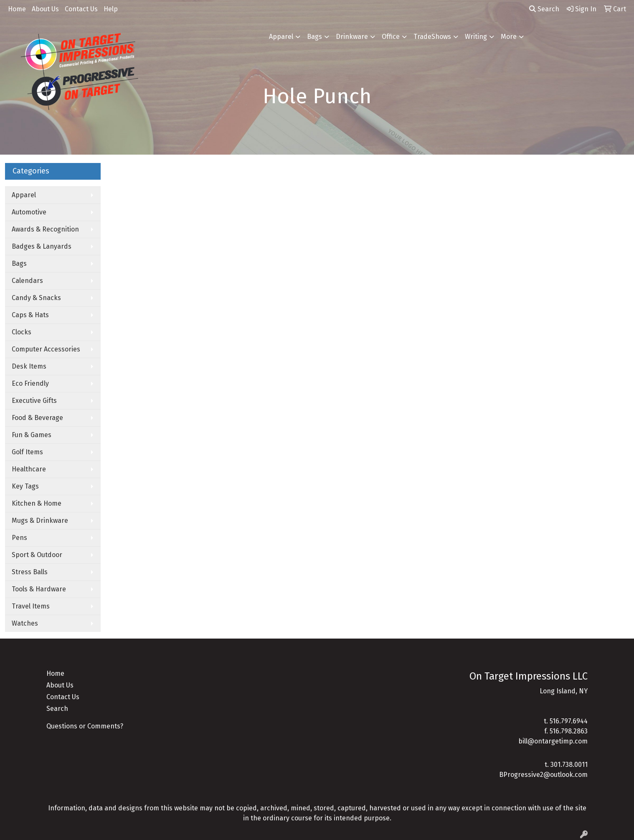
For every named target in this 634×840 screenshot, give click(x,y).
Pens (19, 538)
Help (111, 9)
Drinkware (352, 37)
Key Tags (25, 486)
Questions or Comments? (85, 726)
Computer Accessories (46, 349)
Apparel (281, 37)
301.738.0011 (569, 765)
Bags (314, 37)
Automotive (29, 212)
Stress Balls (30, 572)
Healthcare (29, 469)
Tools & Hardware (39, 589)
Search (544, 9)
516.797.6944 (569, 721)
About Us (45, 9)
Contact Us (81, 9)
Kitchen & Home (37, 503)
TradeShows (432, 37)
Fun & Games (32, 435)
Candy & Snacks (36, 298)
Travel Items (31, 606)
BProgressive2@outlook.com (543, 775)
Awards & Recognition (45, 229)
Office (391, 37)
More (509, 37)
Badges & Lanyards (42, 246)
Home (17, 9)
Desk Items (29, 366)
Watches (25, 623)
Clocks (22, 332)
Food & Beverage (37, 418)
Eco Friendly (30, 383)
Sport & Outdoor (37, 555)
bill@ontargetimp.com (553, 741)
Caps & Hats (30, 315)
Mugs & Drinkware (40, 521)
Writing (476, 37)
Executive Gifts (34, 401)
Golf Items (27, 452)
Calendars (27, 281)
